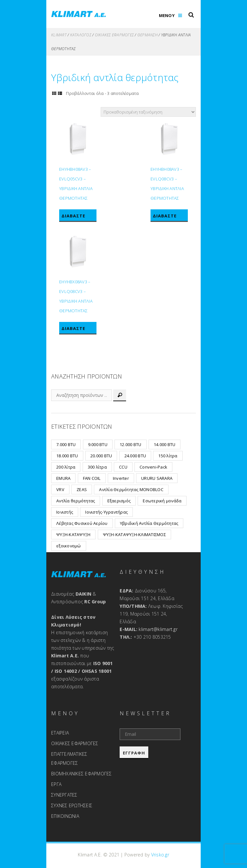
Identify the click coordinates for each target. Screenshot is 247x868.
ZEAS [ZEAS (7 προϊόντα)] (82, 489)
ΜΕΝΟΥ (167, 15)
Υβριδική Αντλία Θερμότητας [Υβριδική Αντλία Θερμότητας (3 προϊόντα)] (149, 523)
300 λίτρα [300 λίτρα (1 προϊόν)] (97, 467)
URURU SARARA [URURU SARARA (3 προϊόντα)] (157, 478)
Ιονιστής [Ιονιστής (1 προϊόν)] (65, 512)
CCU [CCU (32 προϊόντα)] (123, 467)
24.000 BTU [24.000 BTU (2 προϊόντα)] (135, 456)
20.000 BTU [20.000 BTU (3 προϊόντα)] (101, 456)
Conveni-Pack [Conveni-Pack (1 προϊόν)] (153, 467)
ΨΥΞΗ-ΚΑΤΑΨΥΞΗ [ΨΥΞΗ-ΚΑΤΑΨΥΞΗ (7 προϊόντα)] (73, 535)
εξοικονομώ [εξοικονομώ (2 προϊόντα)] (69, 546)
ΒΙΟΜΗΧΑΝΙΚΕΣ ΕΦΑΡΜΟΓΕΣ (82, 774)
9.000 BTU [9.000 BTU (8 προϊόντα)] (98, 444)
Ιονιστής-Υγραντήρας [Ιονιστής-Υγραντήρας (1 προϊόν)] (106, 512)
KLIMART (59, 35)
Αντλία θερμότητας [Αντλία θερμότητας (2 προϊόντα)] (76, 501)
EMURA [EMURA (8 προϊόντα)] (63, 478)
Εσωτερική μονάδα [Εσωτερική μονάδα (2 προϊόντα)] (162, 501)
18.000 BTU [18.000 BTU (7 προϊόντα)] (67, 456)
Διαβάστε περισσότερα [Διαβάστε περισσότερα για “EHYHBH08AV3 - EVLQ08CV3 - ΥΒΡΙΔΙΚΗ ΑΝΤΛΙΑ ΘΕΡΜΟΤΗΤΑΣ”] (169, 217)
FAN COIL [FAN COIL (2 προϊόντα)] (92, 478)
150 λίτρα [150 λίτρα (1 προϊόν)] (168, 456)
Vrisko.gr (160, 855)
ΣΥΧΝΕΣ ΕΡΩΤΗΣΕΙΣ (72, 805)
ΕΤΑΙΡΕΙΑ (60, 733)
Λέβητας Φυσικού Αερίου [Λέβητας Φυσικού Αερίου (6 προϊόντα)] (82, 523)
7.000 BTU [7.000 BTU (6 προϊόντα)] (66, 444)
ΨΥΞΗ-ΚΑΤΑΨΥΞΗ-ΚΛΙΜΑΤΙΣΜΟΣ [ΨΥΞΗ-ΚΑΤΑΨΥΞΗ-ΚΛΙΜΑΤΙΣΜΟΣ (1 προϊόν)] (134, 535)
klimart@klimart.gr (158, 629)
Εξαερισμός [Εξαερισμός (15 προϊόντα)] (119, 501)
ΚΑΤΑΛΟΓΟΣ (81, 35)
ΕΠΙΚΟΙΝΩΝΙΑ (65, 816)
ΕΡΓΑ (56, 784)
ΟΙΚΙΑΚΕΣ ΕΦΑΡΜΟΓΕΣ (75, 743)
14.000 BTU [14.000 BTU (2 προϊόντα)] (165, 444)
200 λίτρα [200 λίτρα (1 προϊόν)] (66, 467)
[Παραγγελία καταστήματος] (148, 112)
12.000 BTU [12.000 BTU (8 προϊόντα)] (131, 444)
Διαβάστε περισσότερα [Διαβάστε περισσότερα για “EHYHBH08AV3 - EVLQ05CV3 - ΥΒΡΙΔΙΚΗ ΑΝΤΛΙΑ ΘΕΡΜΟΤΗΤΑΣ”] (78, 217)
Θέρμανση (147, 35)
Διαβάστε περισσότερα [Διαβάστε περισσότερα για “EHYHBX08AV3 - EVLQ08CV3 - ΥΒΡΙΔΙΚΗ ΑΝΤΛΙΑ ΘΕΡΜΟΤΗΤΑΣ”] (78, 329)
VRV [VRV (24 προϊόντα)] (60, 489)
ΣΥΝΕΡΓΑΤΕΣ (64, 795)
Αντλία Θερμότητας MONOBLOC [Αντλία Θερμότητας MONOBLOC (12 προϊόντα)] (131, 489)
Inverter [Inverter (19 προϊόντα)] (121, 478)
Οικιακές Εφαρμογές (114, 35)
